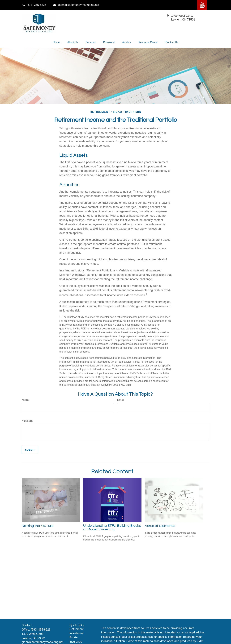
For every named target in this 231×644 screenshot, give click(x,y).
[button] (56, 42)
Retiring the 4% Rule (38, 526)
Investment (77, 633)
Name (26, 400)
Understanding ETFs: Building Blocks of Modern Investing (112, 528)
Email (121, 400)
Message (28, 421)
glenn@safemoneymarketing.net (76, 5)
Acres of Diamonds (160, 526)
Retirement (77, 629)
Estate (74, 637)
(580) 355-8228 (41, 630)
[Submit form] (30, 450)
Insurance (76, 642)
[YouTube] (202, 5)
